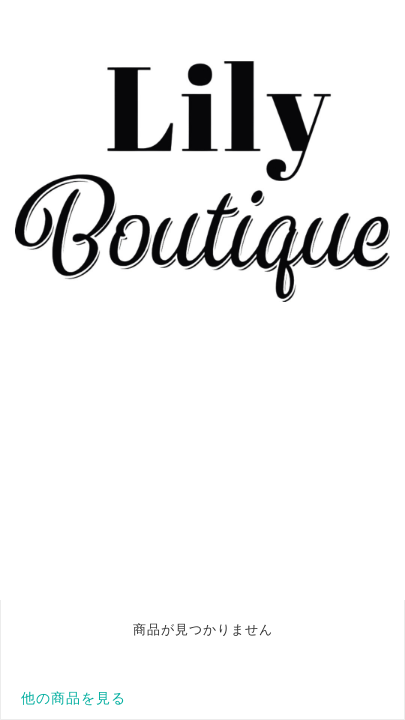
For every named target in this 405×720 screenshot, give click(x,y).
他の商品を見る (73, 698)
